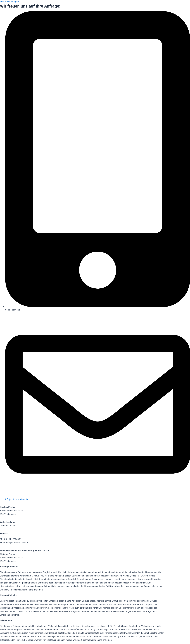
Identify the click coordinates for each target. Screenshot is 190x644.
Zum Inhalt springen (9, 2)
